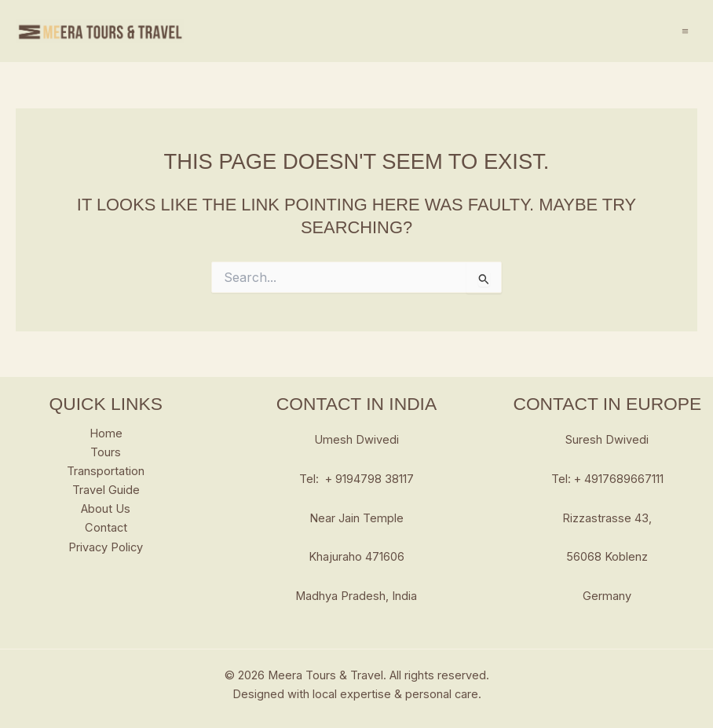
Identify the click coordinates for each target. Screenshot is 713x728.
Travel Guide (106, 490)
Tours (106, 452)
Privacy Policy (106, 547)
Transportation (106, 471)
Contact (106, 528)
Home (106, 434)
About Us (106, 509)
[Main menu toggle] (685, 31)
